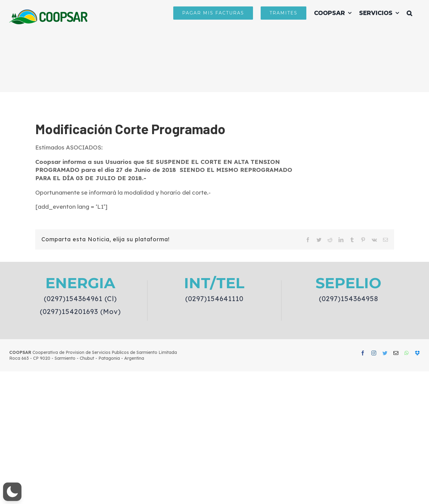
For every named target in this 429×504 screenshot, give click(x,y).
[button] (409, 13)
